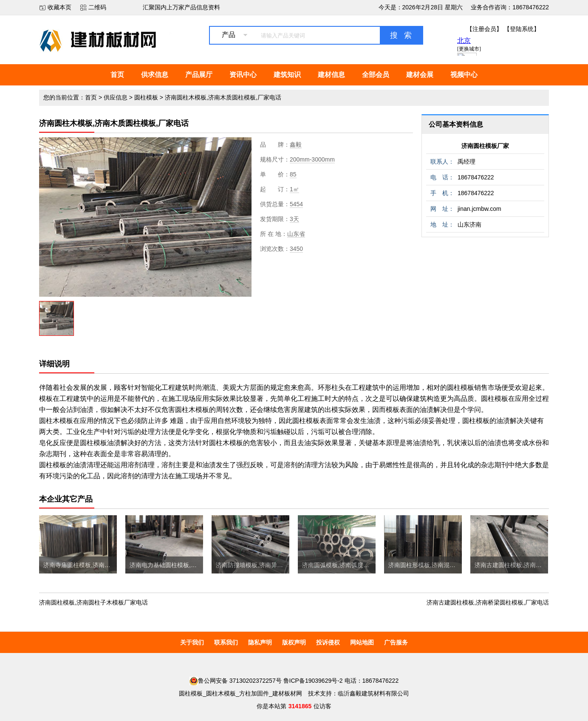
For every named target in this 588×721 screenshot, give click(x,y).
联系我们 (226, 642)
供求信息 (155, 75)
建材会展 (420, 75)
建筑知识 (287, 75)
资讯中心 (243, 75)
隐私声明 (260, 642)
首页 (117, 75)
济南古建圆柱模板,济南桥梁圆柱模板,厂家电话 (488, 602)
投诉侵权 (328, 642)
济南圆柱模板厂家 (485, 146)
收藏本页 (59, 7)
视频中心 (464, 75)
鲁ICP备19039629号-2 (313, 681)
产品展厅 (199, 75)
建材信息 (331, 75)
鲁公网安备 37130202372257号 (236, 681)
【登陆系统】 (522, 29)
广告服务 (396, 642)
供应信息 (116, 97)
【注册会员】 (484, 29)
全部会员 (376, 75)
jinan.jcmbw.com (479, 209)
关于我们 (192, 642)
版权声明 (294, 642)
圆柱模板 (146, 97)
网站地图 (362, 642)
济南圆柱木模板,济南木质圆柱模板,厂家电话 (223, 97)
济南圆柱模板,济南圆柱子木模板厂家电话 (93, 602)
